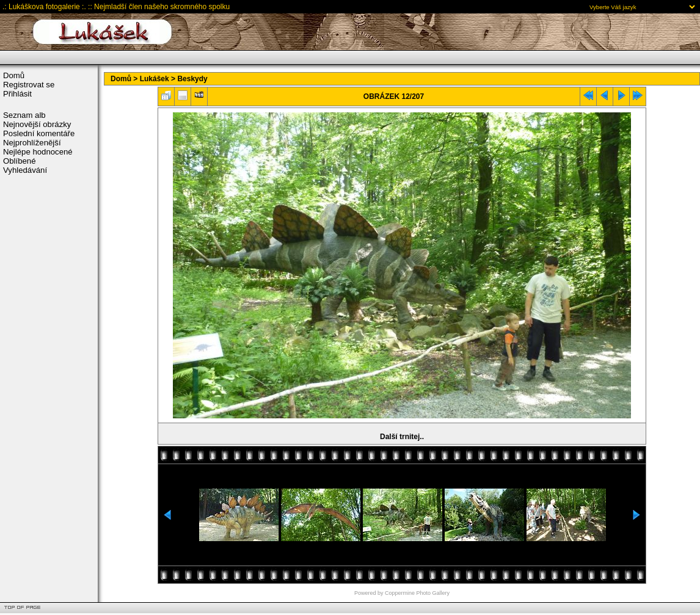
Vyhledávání (25, 170)
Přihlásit (17, 94)
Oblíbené (20, 161)
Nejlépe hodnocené (38, 152)
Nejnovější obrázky (37, 124)
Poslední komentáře (39, 133)
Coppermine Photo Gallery (417, 593)
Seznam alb (24, 115)
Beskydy (192, 79)
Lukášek (155, 79)
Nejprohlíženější (32, 143)
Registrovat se (29, 85)
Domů (14, 75)
